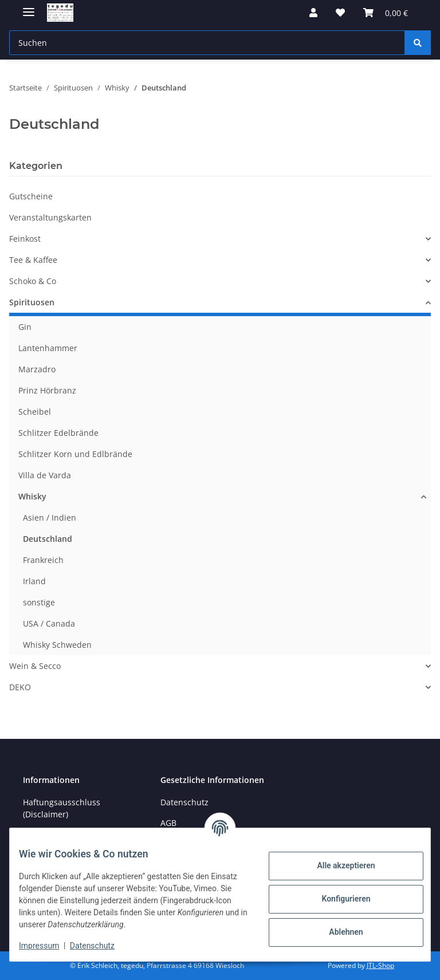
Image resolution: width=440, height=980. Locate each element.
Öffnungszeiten (52, 835)
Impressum (48, 946)
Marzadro (37, 369)
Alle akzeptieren (337, 865)
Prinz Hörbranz (47, 390)
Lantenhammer (48, 348)
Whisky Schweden (57, 645)
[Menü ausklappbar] (29, 7)
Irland (34, 581)
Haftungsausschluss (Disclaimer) (62, 808)
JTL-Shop (380, 965)
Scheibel (35, 412)
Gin (25, 327)
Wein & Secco (35, 666)
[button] (313, 13)
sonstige (39, 602)
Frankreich (43, 560)
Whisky (32, 496)
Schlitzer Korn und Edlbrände (75, 454)
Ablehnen (337, 932)
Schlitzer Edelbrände (58, 433)
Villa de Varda (45, 475)
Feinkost (25, 239)
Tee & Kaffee (33, 260)
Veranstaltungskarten (50, 217)
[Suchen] (418, 43)
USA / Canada (49, 623)
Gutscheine (31, 196)
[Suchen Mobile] (207, 43)
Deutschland (48, 539)
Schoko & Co (33, 281)
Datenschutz (101, 946)
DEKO (20, 687)
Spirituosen (32, 302)
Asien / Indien (50, 517)
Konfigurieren (337, 899)
